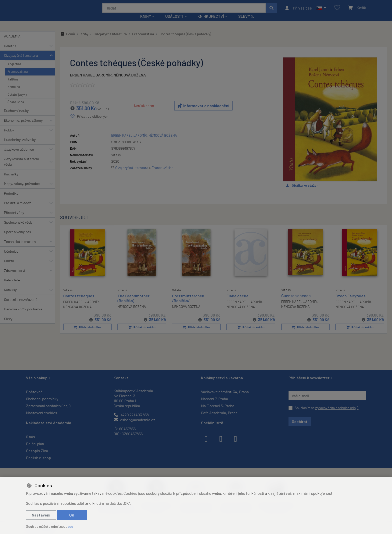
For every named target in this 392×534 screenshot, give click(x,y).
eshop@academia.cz (134, 420)
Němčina (14, 93)
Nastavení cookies (42, 413)
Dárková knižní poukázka (23, 316)
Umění (9, 267)
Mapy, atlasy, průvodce (22, 190)
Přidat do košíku (87, 334)
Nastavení (41, 515)
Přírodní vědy (14, 219)
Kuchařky (11, 181)
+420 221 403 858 (131, 415)
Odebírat (300, 421)
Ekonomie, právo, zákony (23, 127)
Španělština (16, 109)
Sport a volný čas (17, 239)
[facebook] (206, 438)
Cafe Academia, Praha (219, 413)
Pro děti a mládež (17, 210)
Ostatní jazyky (17, 101)
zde (70, 526)
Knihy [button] (146, 23)
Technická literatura (20, 248)
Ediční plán (35, 444)
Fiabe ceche (237, 302)
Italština (13, 86)
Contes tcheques (79, 302)
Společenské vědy (18, 229)
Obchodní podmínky (42, 399)
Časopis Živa (37, 451)
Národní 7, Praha (214, 399)
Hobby (9, 137)
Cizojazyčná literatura (21, 62)
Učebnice (11, 258)
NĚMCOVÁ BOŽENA (130, 82)
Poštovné (34, 392)
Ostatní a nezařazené (21, 306)
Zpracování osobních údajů (48, 406)
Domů (67, 41)
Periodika (11, 200)
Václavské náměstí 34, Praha (225, 392)
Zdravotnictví (14, 277)
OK (72, 515)
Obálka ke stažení (302, 192)
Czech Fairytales (350, 302)
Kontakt (121, 378)
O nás (30, 437)
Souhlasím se (326, 408)
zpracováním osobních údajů (337, 408)
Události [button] (174, 23)
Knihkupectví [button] (211, 23)
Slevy (8, 325)
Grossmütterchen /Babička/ (188, 305)
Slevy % (246, 23)
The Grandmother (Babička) (133, 305)
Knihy (84, 41)
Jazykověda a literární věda (21, 168)
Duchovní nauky (16, 117)
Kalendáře (12, 287)
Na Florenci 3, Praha (218, 406)
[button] (321, 11)
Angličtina (14, 71)
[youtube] (235, 438)
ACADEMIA (12, 43)
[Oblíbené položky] (337, 11)
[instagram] (221, 438)
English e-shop (38, 458)
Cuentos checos (296, 302)
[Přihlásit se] (298, 11)
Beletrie (10, 52)
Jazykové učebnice (19, 156)
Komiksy (10, 296)
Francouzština (18, 78)
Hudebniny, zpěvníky (20, 146)
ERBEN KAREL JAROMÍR (91, 82)
